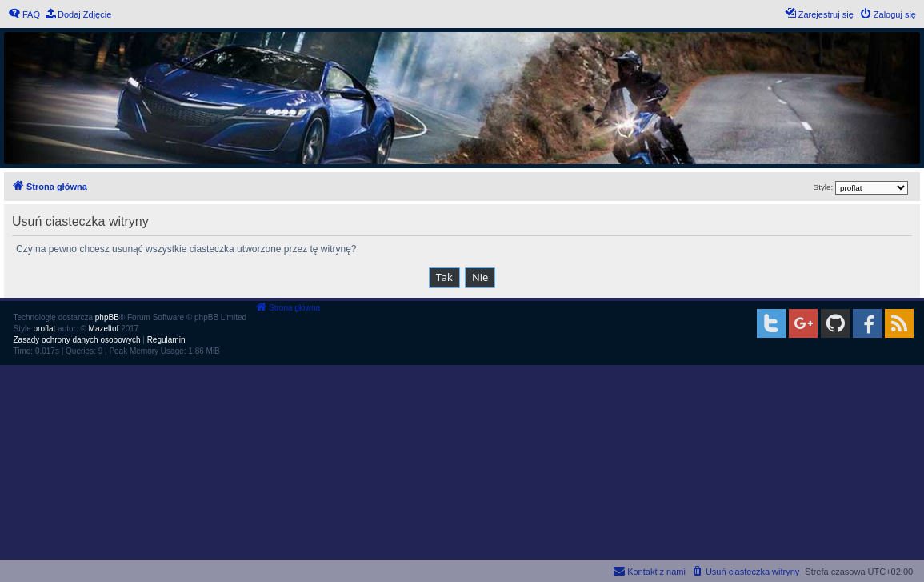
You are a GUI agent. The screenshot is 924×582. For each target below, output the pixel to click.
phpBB (107, 317)
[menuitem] (24, 14)
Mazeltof (104, 329)
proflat (45, 329)
